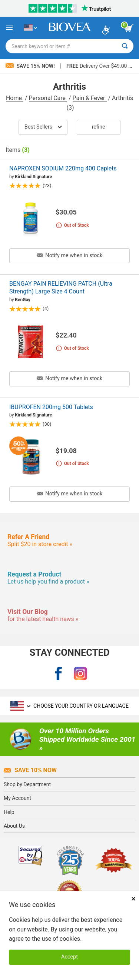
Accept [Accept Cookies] (69, 957)
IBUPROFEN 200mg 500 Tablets (51, 407)
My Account (17, 798)
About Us (14, 826)
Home (15, 98)
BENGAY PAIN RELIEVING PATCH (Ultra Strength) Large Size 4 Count (61, 288)
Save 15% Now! (31, 66)
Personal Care (48, 98)
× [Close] (133, 899)
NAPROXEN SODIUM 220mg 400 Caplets (63, 168)
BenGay (22, 300)
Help (9, 812)
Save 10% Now (30, 770)
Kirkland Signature (33, 177)
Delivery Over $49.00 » (98, 66)
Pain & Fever (90, 98)
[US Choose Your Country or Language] (30, 28)
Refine (99, 127)
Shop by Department (27, 784)
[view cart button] (129, 28)
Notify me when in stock (69, 255)
